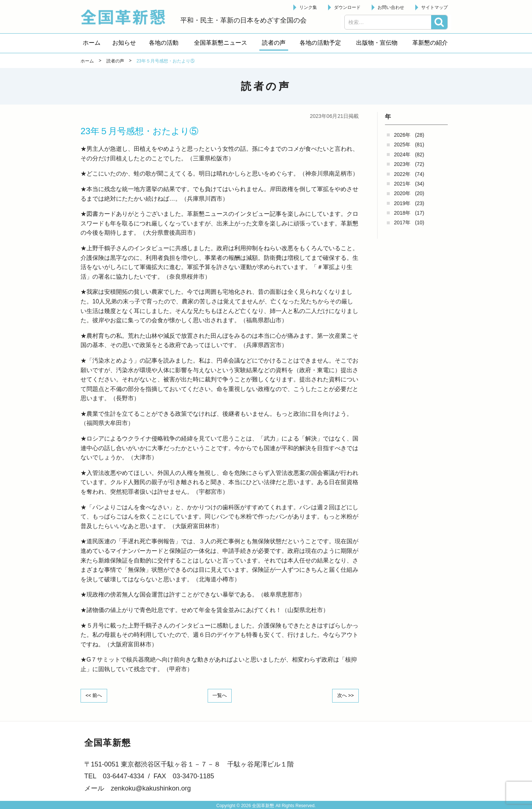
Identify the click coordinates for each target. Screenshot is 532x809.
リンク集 (308, 7)
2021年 (402, 184)
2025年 (402, 145)
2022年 (402, 174)
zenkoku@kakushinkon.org (151, 788)
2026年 (402, 135)
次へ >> (344, 695)
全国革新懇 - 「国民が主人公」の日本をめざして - (127, 17)
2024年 (402, 154)
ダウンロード (347, 7)
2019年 (402, 203)
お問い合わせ (391, 7)
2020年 (402, 193)
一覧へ (220, 695)
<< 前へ (96, 695)
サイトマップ (434, 7)
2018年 (402, 213)
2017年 (402, 222)
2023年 (402, 164)
